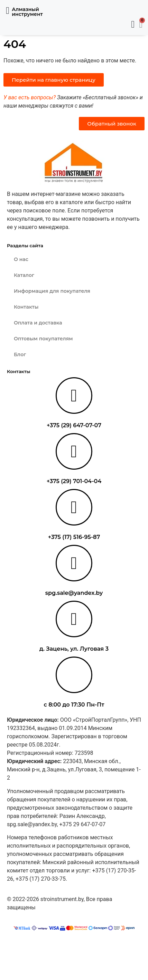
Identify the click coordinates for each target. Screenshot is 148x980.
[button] (8, 11)
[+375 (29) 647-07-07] (74, 396)
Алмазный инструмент (27, 12)
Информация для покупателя (52, 291)
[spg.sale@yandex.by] (74, 563)
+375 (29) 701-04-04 (74, 481)
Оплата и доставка (38, 323)
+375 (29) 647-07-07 (74, 425)
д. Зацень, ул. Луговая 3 (74, 649)
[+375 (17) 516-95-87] (74, 507)
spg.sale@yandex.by (74, 593)
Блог (20, 354)
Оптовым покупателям (43, 339)
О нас (21, 259)
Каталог (24, 275)
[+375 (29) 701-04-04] (74, 451)
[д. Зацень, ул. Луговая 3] (74, 619)
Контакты (26, 307)
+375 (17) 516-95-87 (74, 537)
